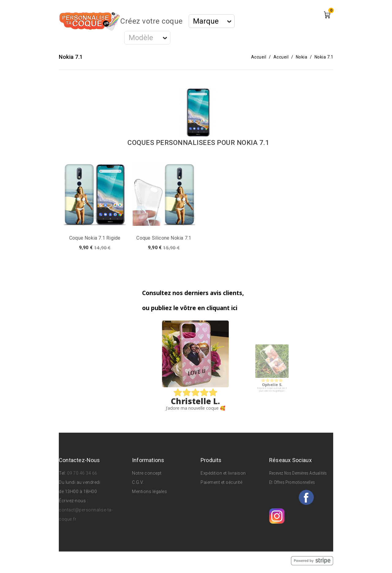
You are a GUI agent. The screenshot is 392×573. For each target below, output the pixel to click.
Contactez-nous (79, 460)
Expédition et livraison (223, 473)
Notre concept (147, 473)
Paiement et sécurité (221, 482)
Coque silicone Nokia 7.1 (164, 238)
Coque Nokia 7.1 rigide (95, 238)
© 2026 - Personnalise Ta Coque (93, 560)
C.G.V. (138, 482)
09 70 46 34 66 (82, 473)
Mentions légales (149, 491)
